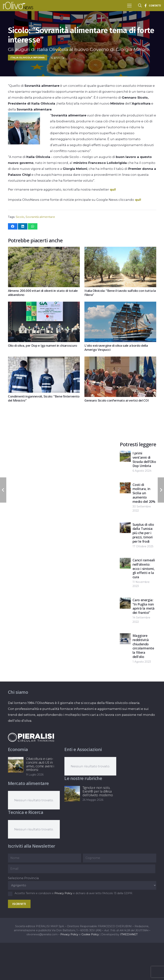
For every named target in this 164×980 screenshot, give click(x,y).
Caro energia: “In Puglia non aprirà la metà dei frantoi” (144, 606)
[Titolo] (145, 6)
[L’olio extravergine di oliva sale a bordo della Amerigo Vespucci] (120, 305)
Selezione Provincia (23, 878)
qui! (113, 189)
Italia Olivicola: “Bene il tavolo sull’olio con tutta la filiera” (120, 293)
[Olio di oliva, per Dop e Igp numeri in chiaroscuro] (44, 305)
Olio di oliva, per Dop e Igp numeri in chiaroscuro (43, 346)
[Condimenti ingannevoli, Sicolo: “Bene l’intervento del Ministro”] (44, 359)
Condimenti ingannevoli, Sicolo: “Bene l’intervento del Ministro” (44, 398)
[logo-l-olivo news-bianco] (18, 6)
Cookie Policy (90, 934)
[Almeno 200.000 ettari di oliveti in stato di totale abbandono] (44, 250)
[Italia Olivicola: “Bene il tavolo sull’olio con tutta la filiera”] (120, 250)
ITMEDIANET (129, 934)
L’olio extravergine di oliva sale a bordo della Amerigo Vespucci (116, 348)
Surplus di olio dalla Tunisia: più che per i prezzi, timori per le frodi (143, 533)
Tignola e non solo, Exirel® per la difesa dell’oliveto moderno (98, 791)
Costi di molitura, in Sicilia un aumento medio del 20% (144, 493)
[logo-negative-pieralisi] (31, 737)
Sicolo (20, 217)
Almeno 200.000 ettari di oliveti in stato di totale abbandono (43, 293)
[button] (129, 6)
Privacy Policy (63, 893)
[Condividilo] (13, 226)
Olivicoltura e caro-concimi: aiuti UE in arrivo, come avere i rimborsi (40, 764)
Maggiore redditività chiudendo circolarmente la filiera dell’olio (143, 646)
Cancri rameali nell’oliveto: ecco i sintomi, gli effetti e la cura (144, 569)
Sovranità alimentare (40, 217)
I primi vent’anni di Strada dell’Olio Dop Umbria (144, 459)
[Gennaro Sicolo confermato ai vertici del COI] (120, 359)
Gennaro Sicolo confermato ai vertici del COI (117, 401)
